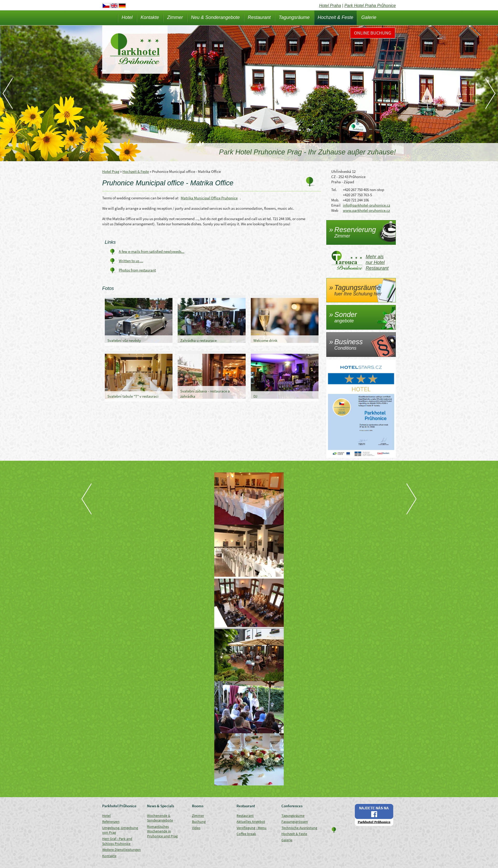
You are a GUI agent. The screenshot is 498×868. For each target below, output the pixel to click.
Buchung (199, 822)
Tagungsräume (294, 17)
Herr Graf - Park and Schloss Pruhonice (117, 841)
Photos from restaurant (137, 270)
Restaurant (259, 17)
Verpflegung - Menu (251, 828)
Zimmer (175, 17)
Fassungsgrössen (295, 822)
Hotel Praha (330, 6)
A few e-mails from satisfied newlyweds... (152, 251)
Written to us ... (131, 261)
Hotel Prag (111, 171)
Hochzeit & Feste (336, 17)
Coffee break (246, 834)
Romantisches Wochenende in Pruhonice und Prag (162, 831)
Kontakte (150, 17)
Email (336, 205)
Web (335, 210)
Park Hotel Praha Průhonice (370, 6)
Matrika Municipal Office (209, 198)
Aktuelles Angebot (251, 822)
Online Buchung (373, 33)
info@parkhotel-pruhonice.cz (366, 205)
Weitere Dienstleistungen (122, 850)
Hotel (127, 17)
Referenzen (111, 822)
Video (196, 828)
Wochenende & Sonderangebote (160, 818)
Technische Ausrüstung (299, 828)
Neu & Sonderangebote (215, 17)
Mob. (335, 200)
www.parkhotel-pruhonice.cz (366, 210)
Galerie (369, 17)
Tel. (334, 190)
